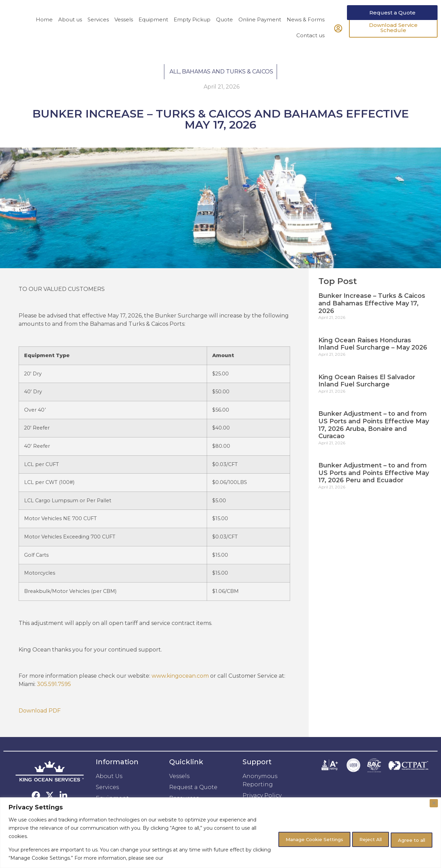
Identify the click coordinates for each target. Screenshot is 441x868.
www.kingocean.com (180, 689)
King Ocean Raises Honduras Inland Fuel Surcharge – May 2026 (373, 357)
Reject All (360, 839)
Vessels (124, 32)
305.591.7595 (54, 697)
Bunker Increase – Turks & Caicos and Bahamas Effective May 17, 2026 (372, 316)
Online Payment (260, 32)
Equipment (153, 32)
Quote (224, 32)
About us (70, 32)
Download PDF (40, 723)
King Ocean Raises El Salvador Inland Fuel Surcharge (367, 394)
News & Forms (306, 32)
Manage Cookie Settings (294, 839)
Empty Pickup (192, 32)
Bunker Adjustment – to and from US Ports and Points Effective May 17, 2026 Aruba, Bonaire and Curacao (374, 438)
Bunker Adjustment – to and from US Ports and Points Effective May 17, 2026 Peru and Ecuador (374, 486)
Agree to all (408, 839)
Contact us (310, 48)
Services (98, 32)
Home (44, 32)
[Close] (434, 803)
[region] (220, 833)
